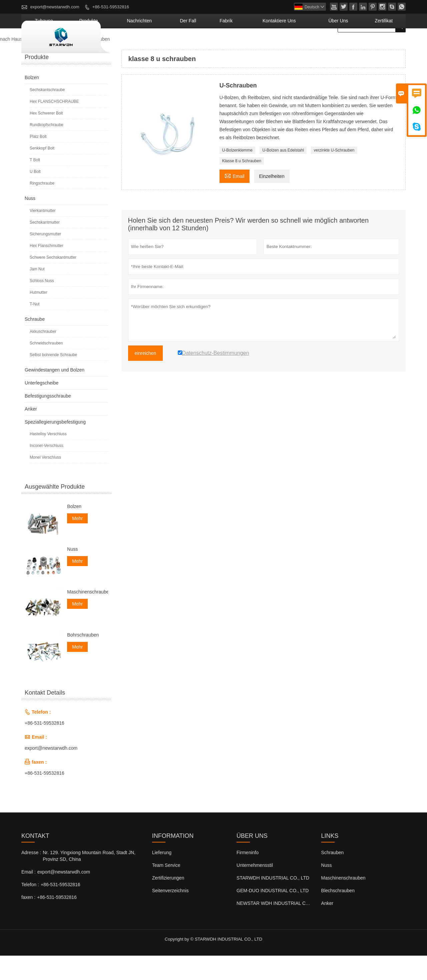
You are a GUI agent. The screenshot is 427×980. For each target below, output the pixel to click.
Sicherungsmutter (45, 258)
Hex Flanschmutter (47, 270)
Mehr (77, 543)
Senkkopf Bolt (42, 173)
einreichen (146, 378)
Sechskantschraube (47, 114)
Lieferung (162, 877)
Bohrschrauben (83, 659)
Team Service (166, 890)
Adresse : (31, 877)
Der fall (240, 45)
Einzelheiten (272, 201)
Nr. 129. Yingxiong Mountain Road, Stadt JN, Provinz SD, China (89, 880)
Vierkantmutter (43, 235)
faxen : (28, 922)
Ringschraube (42, 208)
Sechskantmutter (45, 247)
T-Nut (35, 328)
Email (235, 200)
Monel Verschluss (45, 482)
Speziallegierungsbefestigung (55, 446)
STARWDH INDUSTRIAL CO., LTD (273, 902)
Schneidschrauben (46, 367)
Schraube (35, 343)
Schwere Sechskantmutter (53, 282)
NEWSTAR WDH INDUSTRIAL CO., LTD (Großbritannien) (297, 928)
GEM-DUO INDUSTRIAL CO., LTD (273, 915)
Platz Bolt (38, 161)
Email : (29, 896)
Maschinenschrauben (87, 616)
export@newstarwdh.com (55, 7)
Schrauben (333, 877)
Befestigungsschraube (48, 420)
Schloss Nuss (42, 305)
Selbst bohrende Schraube (53, 379)
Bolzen (32, 102)
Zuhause (130, 45)
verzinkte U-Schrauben (334, 175)
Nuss (30, 223)
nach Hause (13, 63)
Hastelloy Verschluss (48, 458)
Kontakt (35, 860)
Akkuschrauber (43, 356)
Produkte (164, 45)
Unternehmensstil (255, 890)
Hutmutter (39, 317)
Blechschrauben (338, 915)
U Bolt (35, 196)
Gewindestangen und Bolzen (55, 394)
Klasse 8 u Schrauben (242, 185)
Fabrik (269, 45)
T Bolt (35, 184)
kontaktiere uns (310, 45)
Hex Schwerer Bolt (46, 138)
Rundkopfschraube (47, 149)
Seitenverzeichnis (170, 915)
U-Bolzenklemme (237, 175)
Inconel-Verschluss (47, 470)
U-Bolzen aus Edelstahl (283, 175)
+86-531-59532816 (111, 7)
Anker (31, 433)
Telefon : (30, 909)
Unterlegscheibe (42, 407)
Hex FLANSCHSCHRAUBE (54, 126)
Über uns (354, 45)
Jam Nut (37, 293)
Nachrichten (203, 45)
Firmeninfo (248, 877)
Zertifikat (389, 45)
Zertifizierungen (168, 902)
